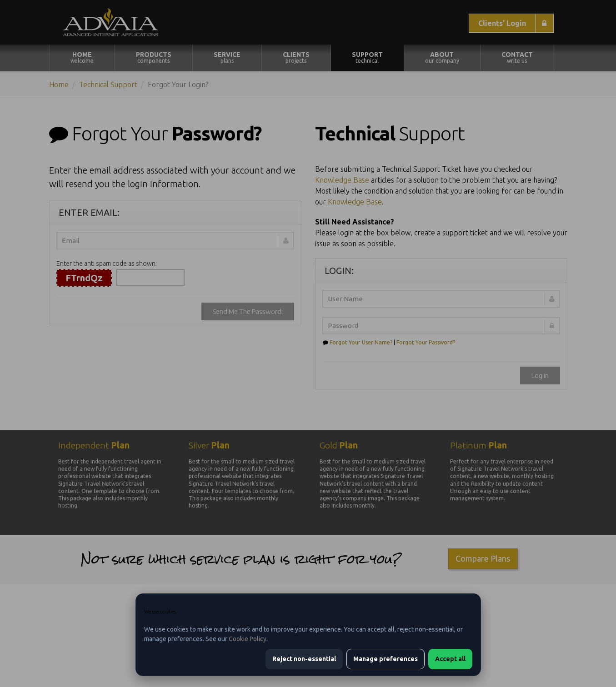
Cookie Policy (248, 639)
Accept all (450, 659)
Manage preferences (386, 659)
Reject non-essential (304, 659)
